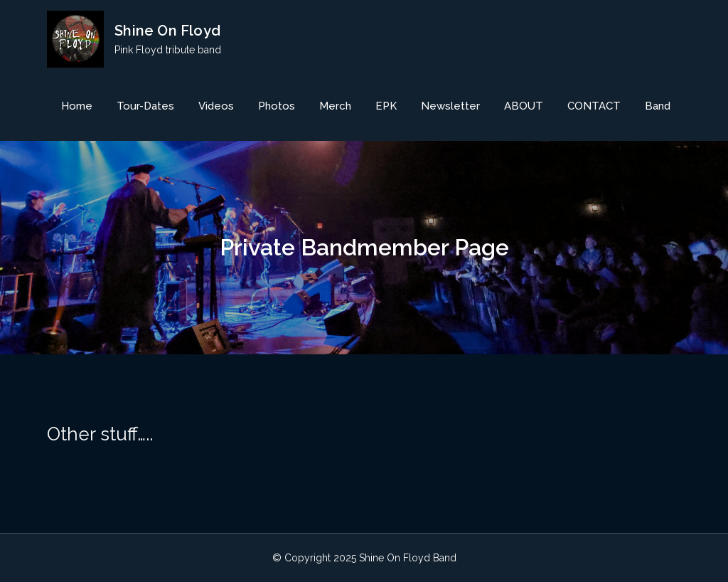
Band (658, 106)
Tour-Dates (145, 106)
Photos (277, 106)
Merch (335, 106)
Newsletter (450, 106)
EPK (386, 106)
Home (77, 106)
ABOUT (524, 106)
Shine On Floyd (167, 31)
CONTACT (594, 106)
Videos (216, 106)
